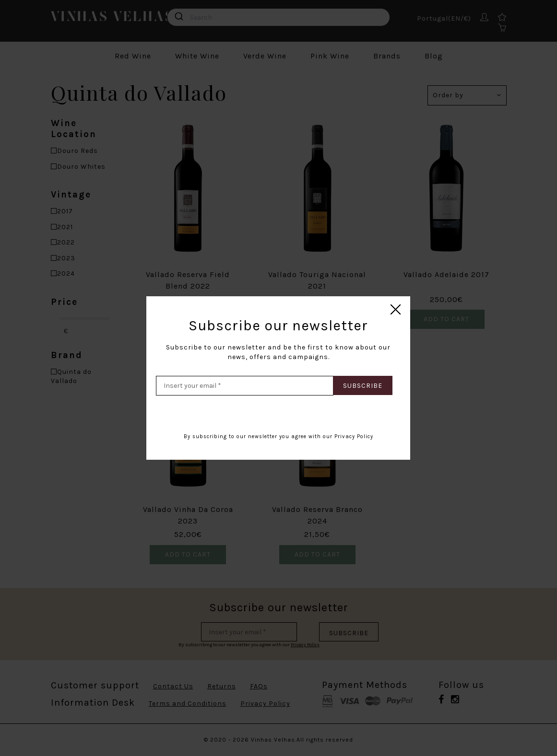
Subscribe (363, 386)
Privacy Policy (354, 436)
